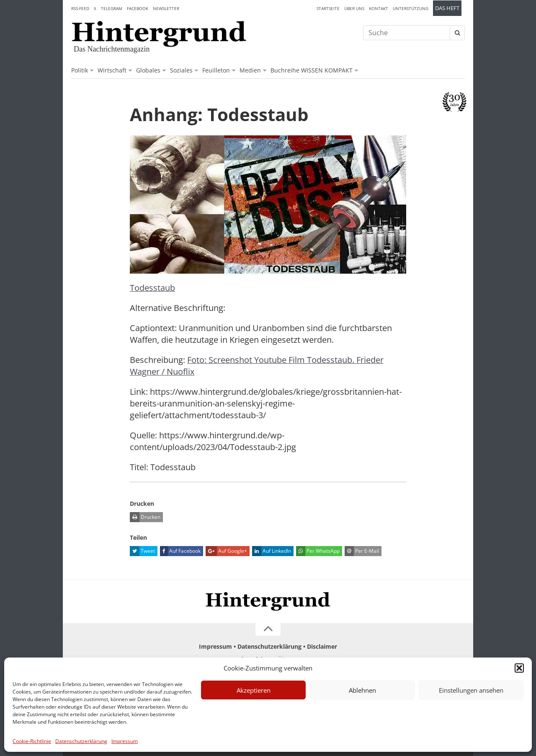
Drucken (145, 517)
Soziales (181, 70)
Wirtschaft (112, 70)
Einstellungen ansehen (471, 690)
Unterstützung (411, 8)
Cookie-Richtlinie (32, 741)
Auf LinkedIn (272, 551)
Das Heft (447, 8)
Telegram (112, 8)
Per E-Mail (362, 551)
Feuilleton (216, 70)
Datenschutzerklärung (81, 741)
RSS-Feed (80, 8)
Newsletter (166, 8)
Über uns (354, 8)
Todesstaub (152, 288)
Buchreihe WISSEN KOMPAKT (312, 70)
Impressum (125, 741)
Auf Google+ (226, 551)
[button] (519, 668)
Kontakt (379, 8)
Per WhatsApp (318, 551)
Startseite (328, 8)
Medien (250, 70)
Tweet (142, 551)
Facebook (138, 8)
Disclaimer (322, 646)
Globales (148, 70)
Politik (80, 70)
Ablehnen (362, 690)
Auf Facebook (180, 551)
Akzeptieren (254, 690)
